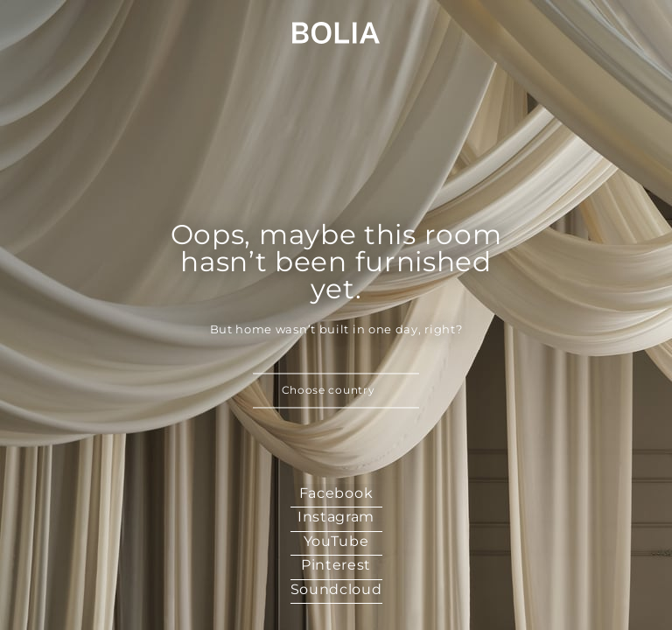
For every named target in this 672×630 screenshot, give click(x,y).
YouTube (336, 541)
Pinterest (336, 565)
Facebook (336, 493)
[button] (336, 391)
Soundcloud (336, 589)
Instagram (336, 517)
